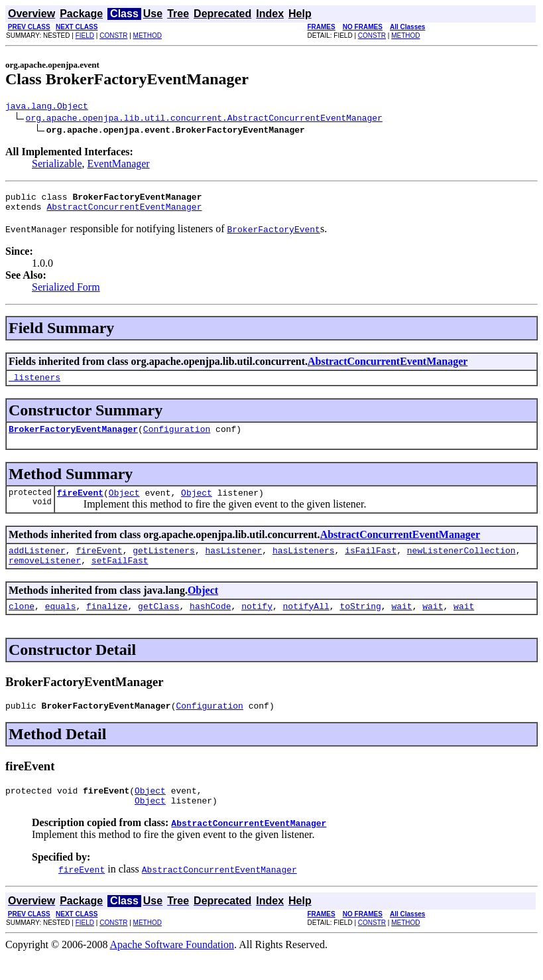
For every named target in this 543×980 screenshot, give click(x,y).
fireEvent (80, 504)
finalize (107, 624)
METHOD (148, 35)
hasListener (233, 564)
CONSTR (113, 35)
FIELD (85, 35)
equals (61, 624)
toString (360, 624)
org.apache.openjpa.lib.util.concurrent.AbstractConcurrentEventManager (204, 119)
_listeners (34, 385)
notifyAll (306, 624)
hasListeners (304, 564)
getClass (158, 624)
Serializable (57, 166)
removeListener (45, 576)
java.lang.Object (47, 107)
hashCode (210, 624)
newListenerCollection (461, 564)
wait (401, 624)
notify (257, 624)
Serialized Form (66, 293)
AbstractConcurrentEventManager (124, 212)
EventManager (119, 166)
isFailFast (371, 564)
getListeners (164, 564)
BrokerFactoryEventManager (73, 439)
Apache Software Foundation (172, 968)
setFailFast (120, 576)
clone (22, 624)
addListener (37, 564)
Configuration (177, 439)
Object (124, 504)
